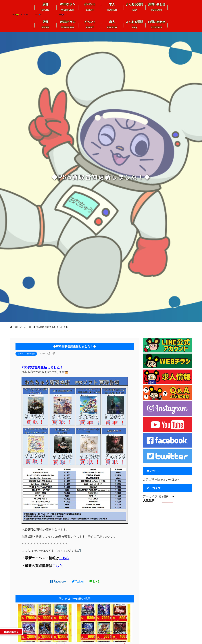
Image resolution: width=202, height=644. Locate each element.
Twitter (78, 582)
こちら (64, 558)
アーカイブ (150, 496)
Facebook (58, 582)
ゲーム (21, 354)
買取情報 (31, 354)
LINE (94, 582)
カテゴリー (150, 479)
